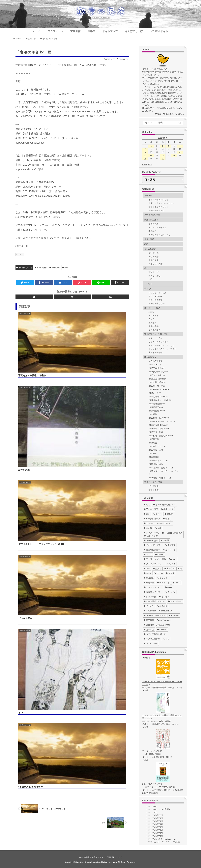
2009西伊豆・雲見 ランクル (161, 468)
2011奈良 (153, 443)
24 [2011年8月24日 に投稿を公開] (163, 155)
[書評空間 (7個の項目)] (170, 569)
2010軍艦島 (154, 457)
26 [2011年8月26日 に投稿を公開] (174, 155)
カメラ (152, 319)
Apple (151, 312)
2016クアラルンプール (159, 372)
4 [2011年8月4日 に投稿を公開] (168, 146)
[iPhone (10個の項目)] (159, 555)
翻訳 (146, 244)
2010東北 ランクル (157, 446)
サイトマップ (104, 857)
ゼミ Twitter (153, 812)
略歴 (159, 114)
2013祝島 (153, 414)
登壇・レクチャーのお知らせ (161, 203)
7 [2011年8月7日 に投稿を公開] (145, 149)
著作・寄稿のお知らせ (158, 200)
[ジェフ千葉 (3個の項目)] (150, 597)
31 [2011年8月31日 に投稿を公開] (163, 159)
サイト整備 (154, 490)
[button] (180, 123)
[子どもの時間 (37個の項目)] (151, 509)
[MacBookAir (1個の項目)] (165, 611)
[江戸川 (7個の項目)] (171, 564)
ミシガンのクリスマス (158, 342)
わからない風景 (156, 264)
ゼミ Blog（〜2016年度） (159, 809)
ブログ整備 (154, 486)
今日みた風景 (150, 249)
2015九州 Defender (157, 382)
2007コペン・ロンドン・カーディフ (164, 473)
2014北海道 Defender (158, 397)
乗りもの (148, 289)
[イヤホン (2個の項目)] (149, 606)
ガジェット (154, 316)
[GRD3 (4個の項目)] (176, 583)
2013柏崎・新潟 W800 (159, 418)
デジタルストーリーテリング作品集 (164, 842)
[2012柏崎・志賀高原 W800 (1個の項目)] (157, 625)
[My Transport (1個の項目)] (164, 620)
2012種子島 (154, 439)
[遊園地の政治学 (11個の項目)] (152, 550)
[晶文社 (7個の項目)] (157, 569)
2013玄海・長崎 (156, 432)
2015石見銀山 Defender (159, 389)
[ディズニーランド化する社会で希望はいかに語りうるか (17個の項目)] (163, 534)
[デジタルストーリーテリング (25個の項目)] (158, 523)
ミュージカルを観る (158, 227)
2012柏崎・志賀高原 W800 (161, 436)
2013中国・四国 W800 (159, 429)
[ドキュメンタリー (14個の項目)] (153, 545)
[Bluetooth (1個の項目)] (174, 616)
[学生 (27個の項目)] (166, 519)
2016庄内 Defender (157, 368)
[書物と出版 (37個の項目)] (167, 509)
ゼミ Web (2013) (155, 827)
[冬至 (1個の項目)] (166, 639)
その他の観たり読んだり (159, 235)
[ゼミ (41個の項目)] (147, 505)
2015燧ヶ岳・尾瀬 (157, 386)
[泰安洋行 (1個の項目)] (149, 620)
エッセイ (148, 284)
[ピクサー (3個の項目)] (164, 597)
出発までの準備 (156, 352)
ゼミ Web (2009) (155, 815)
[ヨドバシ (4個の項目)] (170, 592)
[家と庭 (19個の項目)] (148, 528)
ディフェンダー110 (157, 293)
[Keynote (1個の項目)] (162, 630)
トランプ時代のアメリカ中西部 (162, 349)
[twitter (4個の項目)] (169, 587)
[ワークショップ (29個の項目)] (152, 519)
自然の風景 (154, 257)
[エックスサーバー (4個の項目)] (153, 587)
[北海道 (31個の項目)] (169, 514)
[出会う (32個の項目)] (157, 514)
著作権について (120, 857)
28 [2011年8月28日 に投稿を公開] (145, 159)
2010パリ (153, 453)
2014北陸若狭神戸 (157, 404)
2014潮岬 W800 (156, 407)
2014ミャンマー (156, 393)
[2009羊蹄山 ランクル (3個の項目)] (154, 601)
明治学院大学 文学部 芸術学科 (157, 72)
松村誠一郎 (55, 268)
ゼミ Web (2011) (155, 821)
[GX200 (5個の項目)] (159, 573)
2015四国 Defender (157, 379)
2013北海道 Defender (158, 425)
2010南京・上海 (156, 450)
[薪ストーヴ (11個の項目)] (169, 550)
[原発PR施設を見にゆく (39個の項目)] (165, 505)
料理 (151, 279)
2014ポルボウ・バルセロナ (161, 400)
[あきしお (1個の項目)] (149, 630)
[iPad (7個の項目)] (147, 569)
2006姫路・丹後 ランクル (160, 478)
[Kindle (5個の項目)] (148, 573)
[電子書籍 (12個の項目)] (170, 545)
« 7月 (145, 164)
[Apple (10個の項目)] (173, 559)
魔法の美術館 (41, 268)
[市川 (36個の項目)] (147, 514)
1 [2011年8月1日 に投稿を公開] (151, 146)
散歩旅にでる (150, 357)
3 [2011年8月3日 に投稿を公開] (163, 146)
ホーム (77, 857)
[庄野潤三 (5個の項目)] (149, 583)
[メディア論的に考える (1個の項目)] (155, 634)
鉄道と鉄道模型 (156, 300)
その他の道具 (155, 330)
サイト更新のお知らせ (158, 207)
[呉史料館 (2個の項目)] (162, 606)
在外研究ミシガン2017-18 (156, 334)
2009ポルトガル (156, 464)
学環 (65, 268)
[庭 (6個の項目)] (180, 569)
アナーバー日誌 (156, 338)
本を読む (153, 231)
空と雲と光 (154, 253)
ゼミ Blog (152, 806)
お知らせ (148, 195)
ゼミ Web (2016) (155, 836)
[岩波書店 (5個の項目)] (149, 578)
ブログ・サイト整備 (153, 482)
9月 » (150, 164)
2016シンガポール (157, 375)
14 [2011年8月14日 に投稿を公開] (145, 152)
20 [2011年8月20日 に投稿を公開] (180, 152)
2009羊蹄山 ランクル (158, 461)
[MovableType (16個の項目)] (151, 540)
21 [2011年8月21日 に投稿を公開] (145, 155)
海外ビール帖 (155, 276)
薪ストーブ (154, 272)
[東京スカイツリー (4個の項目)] (153, 592)
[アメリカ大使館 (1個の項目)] (152, 639)
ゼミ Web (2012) (155, 824)
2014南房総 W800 (157, 411)
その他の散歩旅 (156, 361)
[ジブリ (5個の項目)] (170, 573)
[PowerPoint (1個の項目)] (150, 611)
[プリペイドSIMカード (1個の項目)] (155, 616)
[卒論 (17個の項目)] (158, 528)
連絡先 (181, 114)
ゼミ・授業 (149, 239)
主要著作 (170, 114)
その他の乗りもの (157, 303)
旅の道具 (153, 323)
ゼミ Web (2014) (155, 830)
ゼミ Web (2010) (155, 818)
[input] (163, 123)
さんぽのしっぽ (166, 108)
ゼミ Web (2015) (155, 833)
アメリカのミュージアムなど (161, 345)
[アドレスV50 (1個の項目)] (151, 644)
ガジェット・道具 (152, 308)
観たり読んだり (151, 220)
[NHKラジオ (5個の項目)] (163, 583)
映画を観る (154, 224)
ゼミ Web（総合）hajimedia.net (162, 839)
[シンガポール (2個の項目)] (175, 601)
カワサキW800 (155, 296)
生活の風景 (154, 260)
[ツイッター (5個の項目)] (163, 578)
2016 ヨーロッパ (156, 365)
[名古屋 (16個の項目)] (165, 540)
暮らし (147, 268)
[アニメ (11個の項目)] (148, 555)
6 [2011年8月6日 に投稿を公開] (180, 146)
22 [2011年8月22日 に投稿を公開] (151, 155)
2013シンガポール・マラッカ (162, 421)
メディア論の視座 (152, 215)
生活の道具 (154, 326)
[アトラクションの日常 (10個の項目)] (155, 559)
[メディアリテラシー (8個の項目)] (154, 564)
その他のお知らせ (24, 268)
